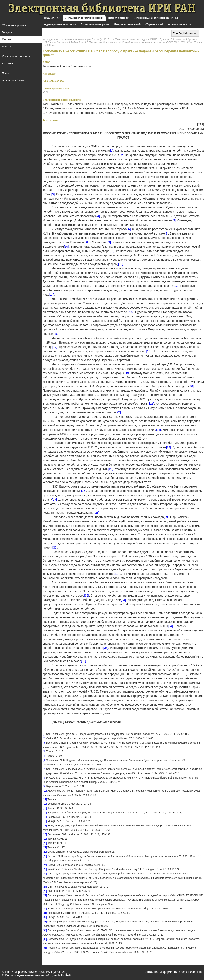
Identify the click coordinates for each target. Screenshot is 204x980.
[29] (166, 517)
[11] (112, 251)
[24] (169, 447)
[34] (170, 626)
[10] (66, 247)
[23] (159, 430)
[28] (97, 513)
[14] (52, 295)
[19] (127, 373)
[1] (112, 151)
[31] (116, 574)
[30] (55, 548)
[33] (123, 600)
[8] (87, 242)
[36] (83, 661)
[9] (109, 242)
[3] (53, 194)
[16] (56, 334)
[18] (149, 351)
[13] (176, 286)
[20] (191, 386)
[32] (86, 596)
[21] (152, 404)
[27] (54, 500)
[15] (131, 312)
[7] (167, 233)
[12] (121, 264)
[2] (122, 155)
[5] (174, 220)
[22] (118, 412)
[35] (106, 648)
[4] (98, 216)
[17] (55, 347)
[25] (111, 469)
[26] (84, 491)
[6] (129, 229)
